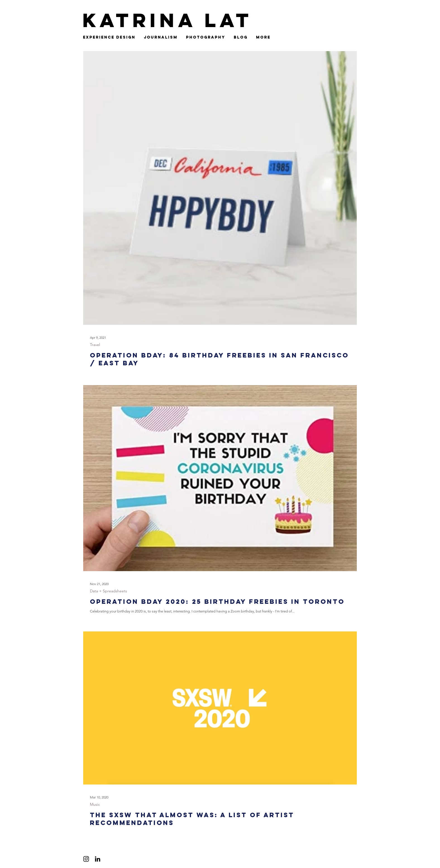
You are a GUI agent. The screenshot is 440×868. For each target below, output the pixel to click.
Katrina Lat (167, 20)
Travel (95, 345)
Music (95, 804)
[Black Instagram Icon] (86, 859)
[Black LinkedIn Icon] (98, 859)
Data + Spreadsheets (108, 591)
